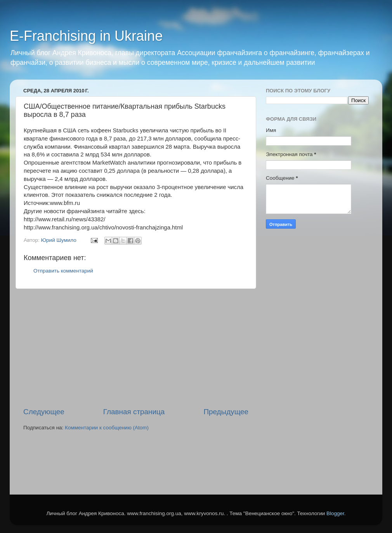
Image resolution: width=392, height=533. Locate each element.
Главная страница (134, 412)
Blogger (335, 513)
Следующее (44, 412)
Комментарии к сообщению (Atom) (107, 428)
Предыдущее (226, 412)
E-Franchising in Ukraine (86, 36)
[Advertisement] (136, 348)
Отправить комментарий (63, 271)
